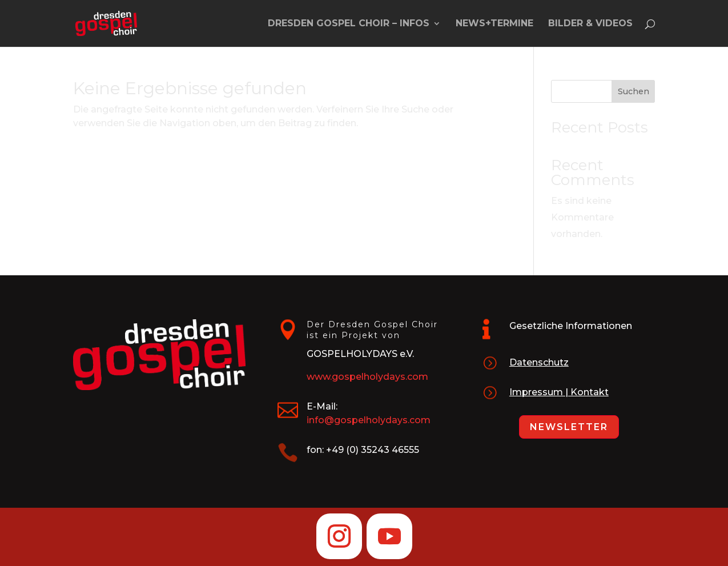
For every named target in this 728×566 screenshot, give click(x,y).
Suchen (634, 91)
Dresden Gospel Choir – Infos (349, 24)
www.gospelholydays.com (367, 377)
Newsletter (569, 427)
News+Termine (494, 24)
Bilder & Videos (590, 24)
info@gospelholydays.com (369, 420)
